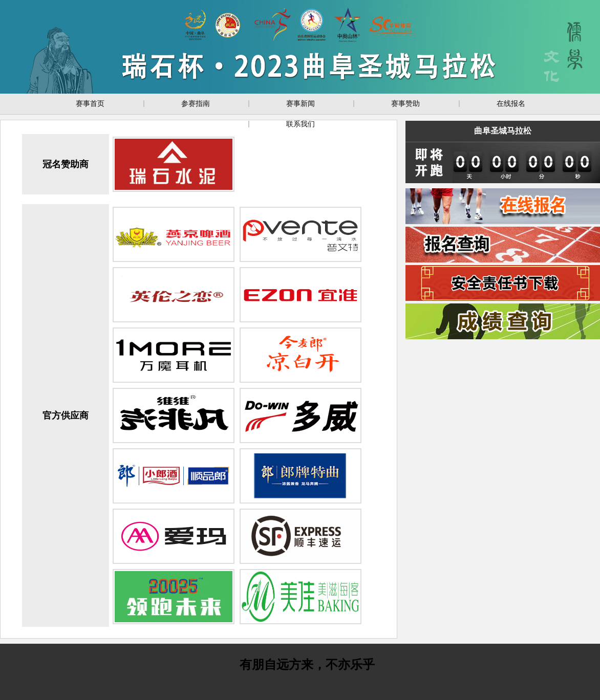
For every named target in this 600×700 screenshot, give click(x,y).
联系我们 (301, 124)
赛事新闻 (301, 103)
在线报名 (511, 103)
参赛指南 (196, 103)
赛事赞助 (405, 103)
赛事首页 (90, 103)
